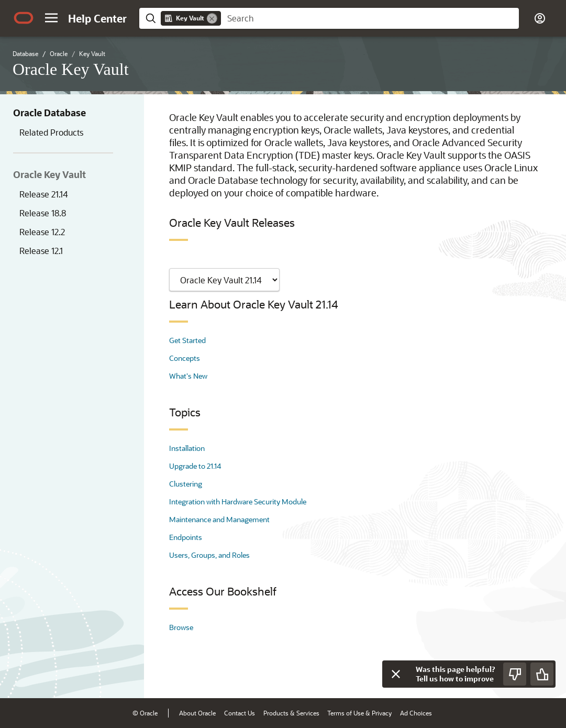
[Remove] (212, 18)
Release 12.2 (42, 232)
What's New (188, 376)
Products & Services (291, 713)
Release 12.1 (41, 251)
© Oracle (145, 713)
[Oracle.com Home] (24, 18)
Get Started (187, 340)
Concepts (185, 358)
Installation (187, 448)
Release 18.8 (43, 213)
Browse (181, 627)
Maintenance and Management (219, 519)
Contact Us (240, 713)
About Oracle (197, 713)
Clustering (186, 484)
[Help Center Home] (97, 18)
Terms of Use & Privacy (359, 713)
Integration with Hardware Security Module (238, 501)
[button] (51, 18)
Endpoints (186, 537)
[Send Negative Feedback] (515, 674)
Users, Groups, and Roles (209, 555)
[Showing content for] (224, 280)
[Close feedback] (396, 674)
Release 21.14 (44, 194)
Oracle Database (49, 113)
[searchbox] (370, 18)
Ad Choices (416, 713)
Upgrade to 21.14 (195, 466)
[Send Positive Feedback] (542, 674)
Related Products (51, 132)
